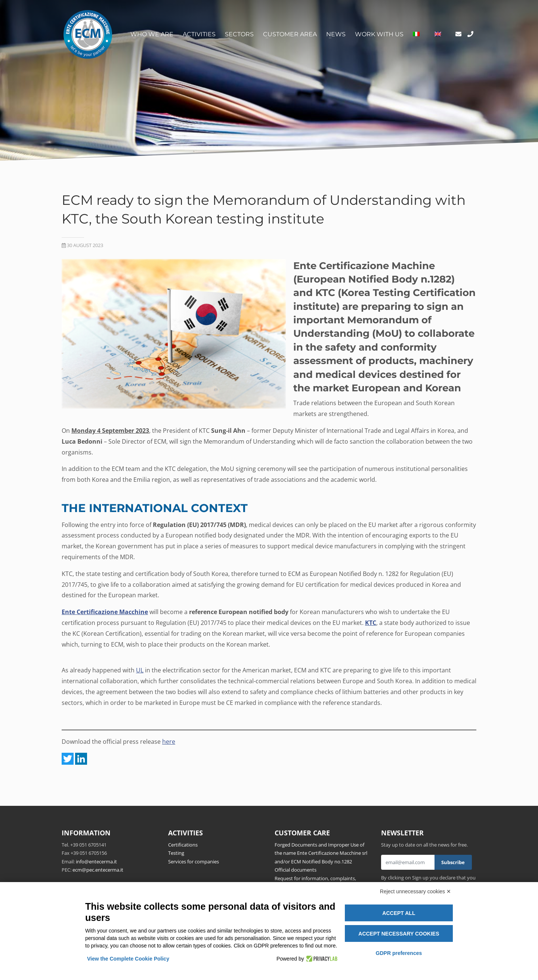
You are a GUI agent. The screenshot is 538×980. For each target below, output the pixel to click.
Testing (176, 853)
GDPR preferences (399, 953)
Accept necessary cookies (399, 934)
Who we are (152, 34)
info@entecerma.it (96, 862)
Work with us (379, 34)
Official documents (296, 870)
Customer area (290, 34)
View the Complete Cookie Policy (128, 959)
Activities (199, 34)
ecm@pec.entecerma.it (98, 870)
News (336, 34)
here (169, 742)
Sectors (239, 34)
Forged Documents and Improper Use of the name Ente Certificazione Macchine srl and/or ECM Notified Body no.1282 (321, 853)
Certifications (183, 845)
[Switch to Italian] (416, 34)
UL (140, 670)
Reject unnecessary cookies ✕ (415, 891)
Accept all (399, 913)
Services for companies (194, 862)
